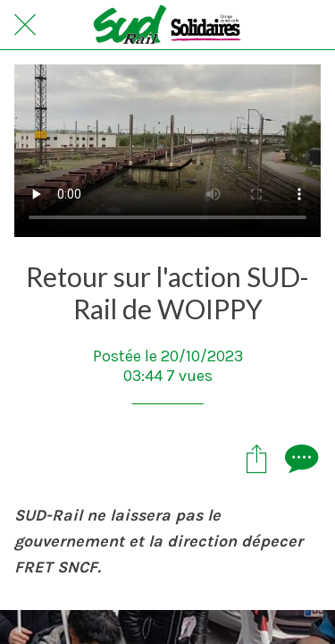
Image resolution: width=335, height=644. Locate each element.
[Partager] (256, 458)
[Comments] (299, 458)
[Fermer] (25, 25)
